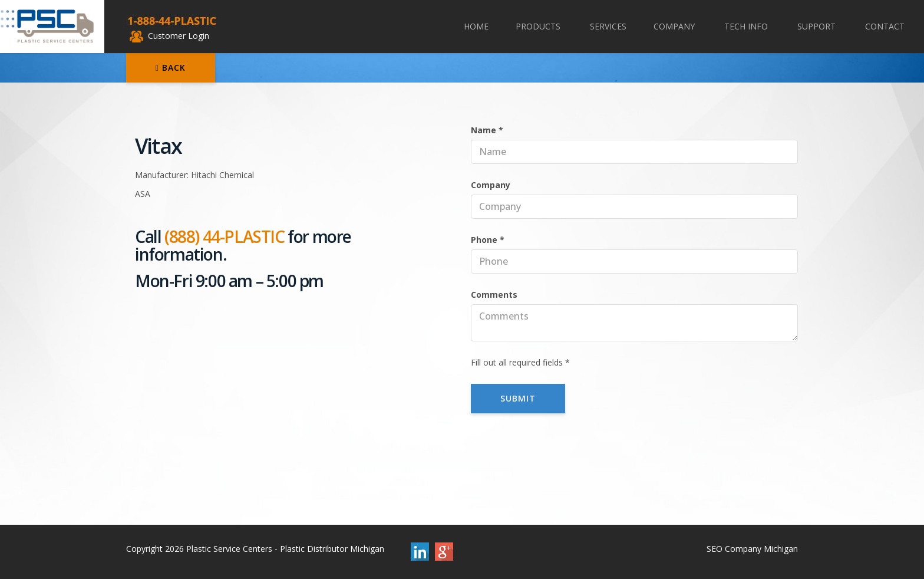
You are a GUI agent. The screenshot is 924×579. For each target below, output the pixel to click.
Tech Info (747, 26)
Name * (487, 130)
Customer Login (169, 36)
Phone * (488, 240)
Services (608, 26)
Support (818, 26)
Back (171, 68)
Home (476, 26)
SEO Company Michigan (752, 549)
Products (539, 26)
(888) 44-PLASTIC (225, 236)
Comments (494, 295)
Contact (885, 26)
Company (675, 26)
